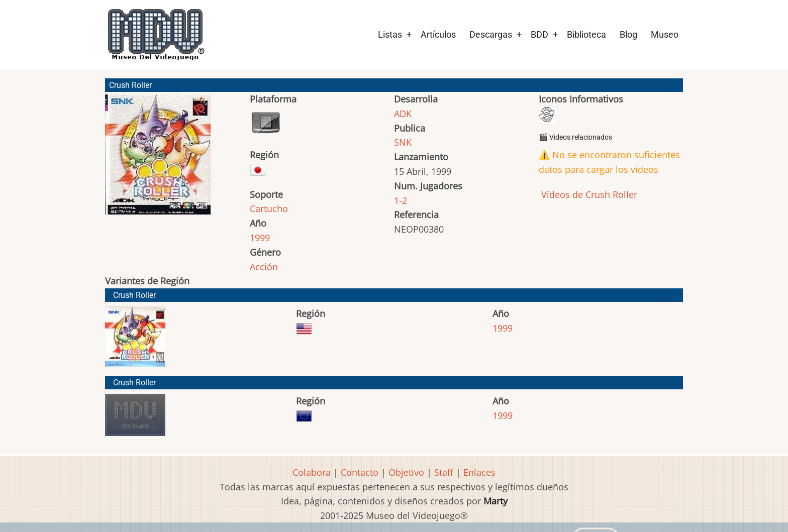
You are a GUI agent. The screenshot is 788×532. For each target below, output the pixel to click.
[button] (158, 159)
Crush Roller (134, 295)
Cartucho (269, 208)
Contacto (360, 472)
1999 (260, 238)
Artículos (438, 34)
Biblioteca (586, 34)
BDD (539, 34)
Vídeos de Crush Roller (588, 194)
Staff (444, 472)
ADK (403, 114)
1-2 (401, 200)
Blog (628, 34)
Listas (390, 34)
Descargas (491, 34)
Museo (665, 34)
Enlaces (479, 472)
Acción (264, 267)
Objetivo (406, 472)
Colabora (312, 472)
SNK (403, 142)
